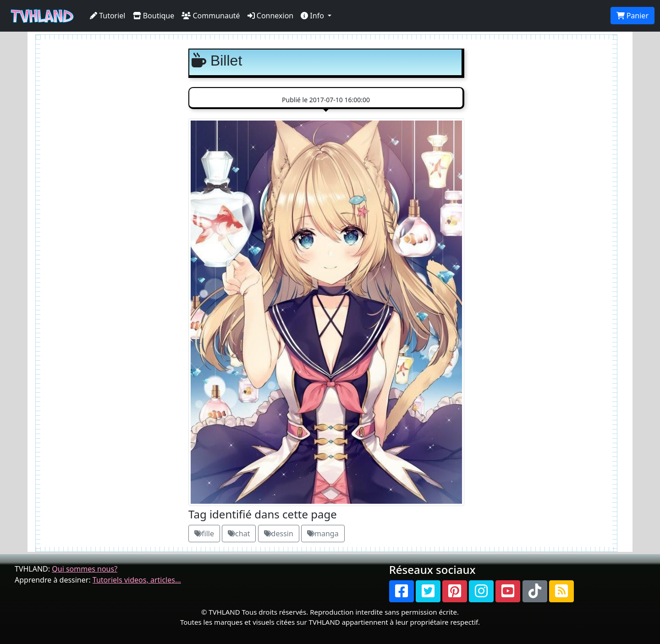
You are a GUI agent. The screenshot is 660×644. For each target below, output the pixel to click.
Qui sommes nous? (85, 569)
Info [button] (313, 16)
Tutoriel (108, 16)
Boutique (154, 16)
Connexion (271, 16)
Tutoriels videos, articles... (137, 580)
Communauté (211, 16)
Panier (632, 16)
